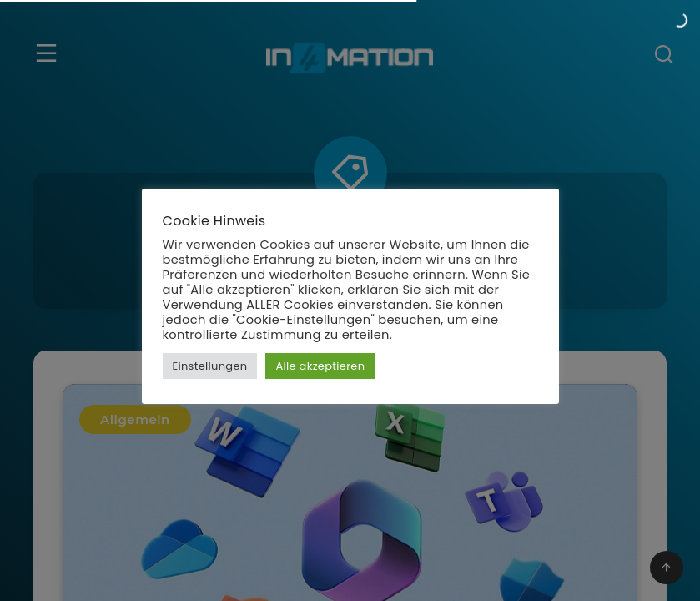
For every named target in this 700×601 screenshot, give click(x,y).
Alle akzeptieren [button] (320, 366)
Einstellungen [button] (210, 366)
